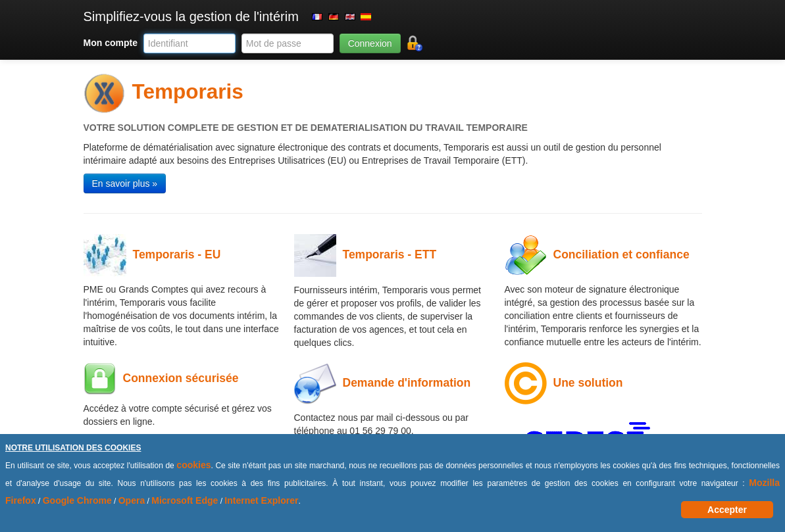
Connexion (370, 43)
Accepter (727, 510)
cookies (193, 465)
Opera (132, 500)
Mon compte (111, 43)
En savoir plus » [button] (125, 183)
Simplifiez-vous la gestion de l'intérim (191, 16)
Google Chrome (77, 500)
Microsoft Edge (185, 500)
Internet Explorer (261, 500)
